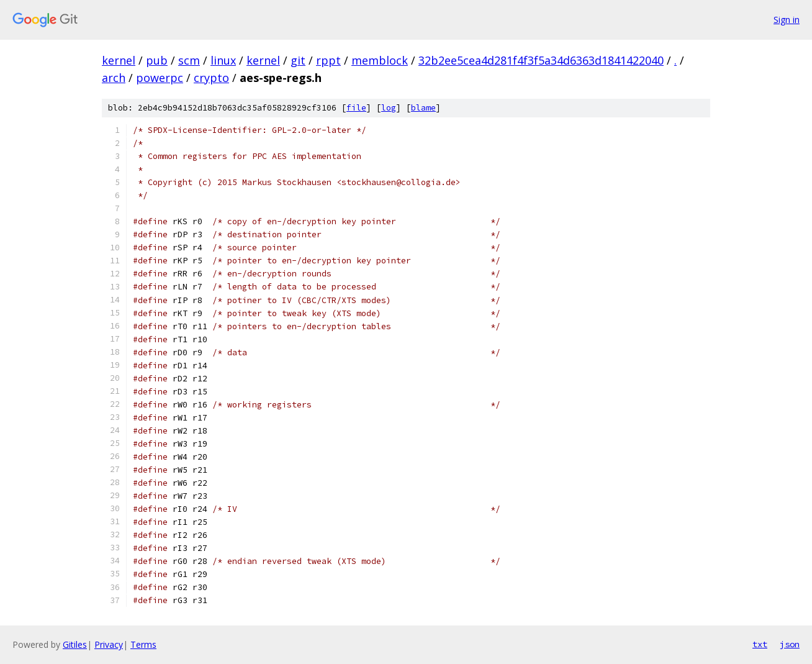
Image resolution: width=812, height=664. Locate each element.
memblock (380, 60)
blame (423, 108)
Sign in (787, 20)
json (790, 644)
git (298, 60)
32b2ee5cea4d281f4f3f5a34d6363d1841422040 (541, 60)
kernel (119, 60)
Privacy (109, 644)
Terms (143, 644)
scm (189, 60)
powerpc (160, 78)
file (356, 108)
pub (157, 60)
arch (114, 78)
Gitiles (75, 644)
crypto (211, 78)
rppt (328, 60)
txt (760, 644)
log (389, 108)
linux (223, 60)
